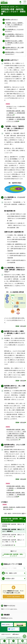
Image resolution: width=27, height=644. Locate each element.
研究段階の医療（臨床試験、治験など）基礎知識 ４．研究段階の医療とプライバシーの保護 (16, 119)
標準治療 (23, 326)
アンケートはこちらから (14, 597)
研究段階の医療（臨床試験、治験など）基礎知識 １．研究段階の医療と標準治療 (16, 488)
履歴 (23, 513)
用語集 (17, 326)
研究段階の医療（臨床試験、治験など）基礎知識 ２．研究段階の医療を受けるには (16, 113)
